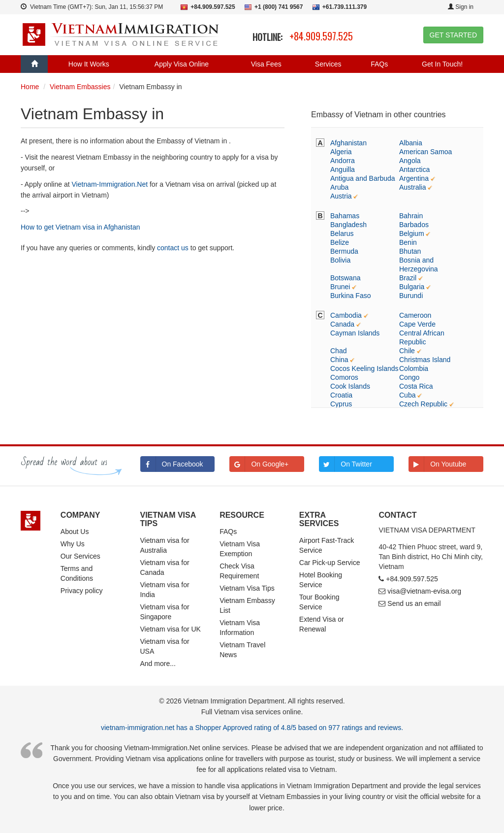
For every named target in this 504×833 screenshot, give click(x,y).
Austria (341, 196)
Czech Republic (423, 404)
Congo (409, 377)
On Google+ (259, 464)
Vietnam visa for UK (170, 629)
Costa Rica (416, 386)
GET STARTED (453, 35)
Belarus (342, 233)
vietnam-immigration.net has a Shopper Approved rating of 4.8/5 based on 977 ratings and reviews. (252, 728)
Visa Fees (266, 64)
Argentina (414, 178)
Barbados (414, 225)
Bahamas (345, 216)
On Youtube (437, 464)
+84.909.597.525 (321, 36)
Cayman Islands (355, 333)
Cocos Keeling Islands (364, 368)
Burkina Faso (350, 296)
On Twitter (346, 464)
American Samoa (425, 152)
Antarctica (414, 169)
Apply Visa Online (182, 64)
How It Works (89, 64)
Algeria (341, 152)
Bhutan (410, 251)
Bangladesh (348, 225)
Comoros (344, 377)
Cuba (407, 395)
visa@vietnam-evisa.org (424, 591)
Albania (411, 143)
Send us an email (414, 603)
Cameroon (415, 315)
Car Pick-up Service (330, 563)
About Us (75, 532)
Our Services (80, 556)
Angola (410, 161)
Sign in (461, 7)
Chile (407, 351)
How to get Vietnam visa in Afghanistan (80, 227)
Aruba (339, 187)
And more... (157, 664)
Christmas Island (425, 360)
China (339, 360)
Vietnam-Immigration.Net (110, 184)
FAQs (379, 64)
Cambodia (346, 315)
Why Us (73, 544)
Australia (412, 187)
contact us (173, 248)
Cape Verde (417, 324)
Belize (340, 242)
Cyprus (341, 404)
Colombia (414, 368)
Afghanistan (348, 143)
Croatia (341, 395)
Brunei (340, 287)
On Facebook (172, 464)
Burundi (411, 296)
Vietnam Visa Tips (247, 588)
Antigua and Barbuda (363, 178)
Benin (408, 242)
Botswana (345, 278)
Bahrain (411, 216)
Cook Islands (350, 386)
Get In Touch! (442, 64)
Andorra (343, 161)
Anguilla (343, 169)
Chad (338, 351)
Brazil (408, 278)
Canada (342, 324)
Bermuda (344, 251)
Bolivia (340, 260)
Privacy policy (82, 591)
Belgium (412, 233)
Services (328, 64)
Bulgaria (412, 287)
